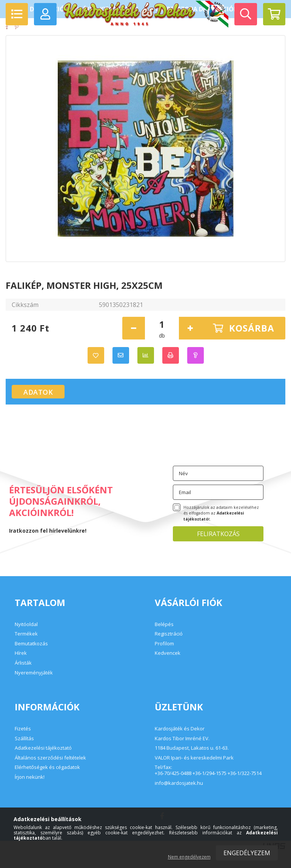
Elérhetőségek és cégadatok (47, 767)
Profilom (164, 643)
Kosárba (252, 328)
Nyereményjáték (34, 673)
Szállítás (24, 738)
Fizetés (23, 728)
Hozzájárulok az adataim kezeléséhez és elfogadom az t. (221, 513)
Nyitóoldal (26, 624)
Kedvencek (168, 653)
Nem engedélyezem (189, 857)
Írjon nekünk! (30, 777)
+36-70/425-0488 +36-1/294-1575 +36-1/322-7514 (208, 773)
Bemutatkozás (31, 643)
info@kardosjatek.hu (179, 783)
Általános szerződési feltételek (50, 758)
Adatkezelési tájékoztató (43, 748)
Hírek (21, 653)
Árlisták (23, 663)
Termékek (26, 634)
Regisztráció (169, 634)
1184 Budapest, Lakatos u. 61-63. (192, 748)
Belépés (164, 624)
